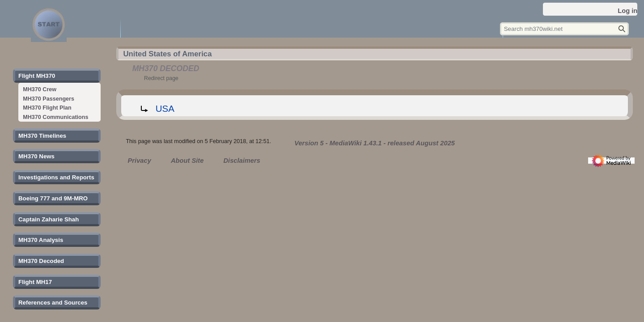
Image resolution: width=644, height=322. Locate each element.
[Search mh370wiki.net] (564, 29)
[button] (37, 76)
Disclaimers (241, 161)
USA (165, 108)
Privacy (140, 161)
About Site (187, 161)
